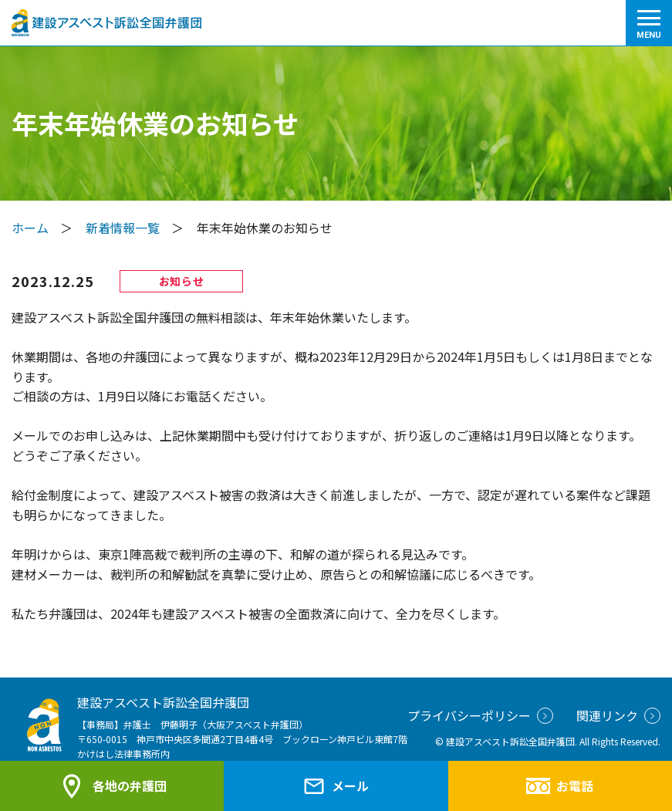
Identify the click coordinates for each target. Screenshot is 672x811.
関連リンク (618, 715)
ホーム (30, 228)
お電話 (560, 786)
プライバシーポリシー (480, 715)
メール (336, 786)
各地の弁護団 (112, 786)
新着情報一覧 (123, 228)
